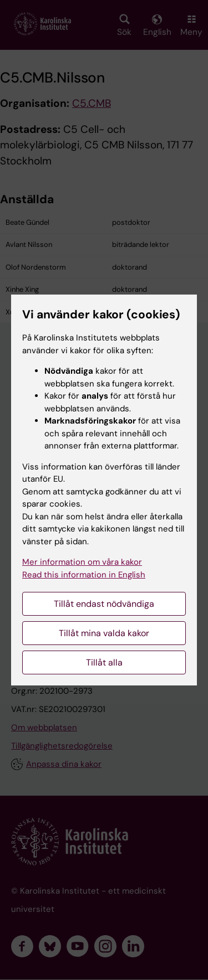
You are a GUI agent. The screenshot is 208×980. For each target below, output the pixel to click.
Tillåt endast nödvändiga (104, 604)
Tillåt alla (104, 662)
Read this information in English (84, 575)
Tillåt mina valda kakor (104, 633)
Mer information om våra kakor (82, 562)
